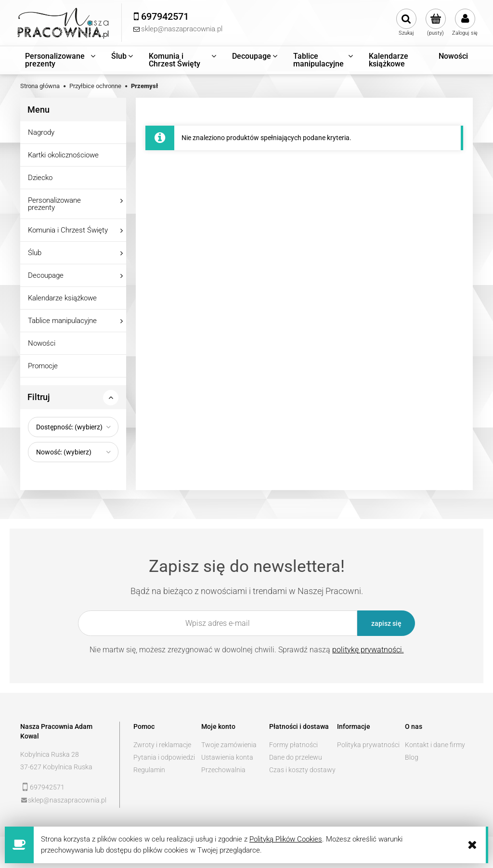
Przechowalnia (223, 770)
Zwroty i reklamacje (162, 745)
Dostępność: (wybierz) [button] (69, 427)
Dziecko (40, 178)
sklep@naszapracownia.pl (67, 800)
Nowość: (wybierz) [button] (64, 452)
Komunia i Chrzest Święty (68, 230)
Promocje (43, 366)
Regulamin (149, 770)
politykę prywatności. (368, 650)
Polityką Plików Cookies (286, 839)
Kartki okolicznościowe (63, 155)
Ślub (35, 253)
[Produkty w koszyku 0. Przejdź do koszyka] (435, 23)
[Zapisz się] (386, 623)
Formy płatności (293, 745)
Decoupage (46, 275)
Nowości (42, 343)
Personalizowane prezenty (54, 204)
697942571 (47, 787)
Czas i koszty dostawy (302, 770)
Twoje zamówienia (229, 745)
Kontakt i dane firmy (435, 745)
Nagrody (41, 132)
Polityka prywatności (368, 745)
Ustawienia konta (227, 757)
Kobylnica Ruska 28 (50, 754)
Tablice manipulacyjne (62, 321)
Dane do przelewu (296, 757)
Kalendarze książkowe (62, 298)
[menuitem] (61, 60)
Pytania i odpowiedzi (164, 757)
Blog (412, 757)
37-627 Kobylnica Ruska (56, 767)
